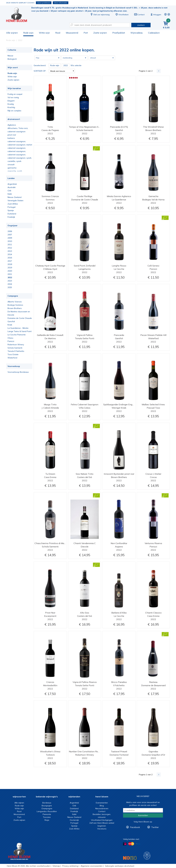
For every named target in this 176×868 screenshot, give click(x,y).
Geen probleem (44, 3)
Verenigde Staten (15, 201)
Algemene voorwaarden (92, 866)
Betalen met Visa (138, 844)
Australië (12, 187)
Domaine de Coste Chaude (20, 318)
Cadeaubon (154, 33)
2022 (10, 277)
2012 (10, 248)
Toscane (47, 817)
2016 (10, 258)
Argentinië (12, 184)
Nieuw (10, 56)
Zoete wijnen (100, 33)
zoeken (141, 25)
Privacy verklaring (70, 866)
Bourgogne (47, 806)
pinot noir (12, 135)
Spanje (11, 210)
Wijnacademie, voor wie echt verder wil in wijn (147, 856)
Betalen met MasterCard (131, 844)
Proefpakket (119, 33)
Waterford (12, 358)
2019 (10, 268)
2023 (10, 281)
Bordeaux (47, 803)
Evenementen (102, 803)
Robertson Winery (16, 345)
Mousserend (72, 33)
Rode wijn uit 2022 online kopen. (18, 15)
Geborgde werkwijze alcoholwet (120, 866)
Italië (10, 194)
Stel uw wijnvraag (100, 15)
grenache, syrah (15, 171)
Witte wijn (44, 33)
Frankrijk (11, 217)
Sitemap (56, 866)
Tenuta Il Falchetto (16, 351)
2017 (10, 261)
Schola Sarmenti (15, 348)
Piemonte (47, 814)
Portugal (11, 207)
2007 (10, 235)
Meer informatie (61, 3)
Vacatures (102, 829)
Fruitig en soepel (15, 94)
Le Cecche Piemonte (17, 335)
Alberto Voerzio (15, 302)
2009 (10, 238)
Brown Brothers (15, 308)
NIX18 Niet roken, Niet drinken (130, 858)
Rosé (58, 33)
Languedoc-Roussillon (47, 811)
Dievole (11, 315)
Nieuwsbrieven (102, 808)
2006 (10, 231)
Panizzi (11, 341)
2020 (10, 271)
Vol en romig (13, 97)
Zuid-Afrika (13, 204)
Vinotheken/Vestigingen (102, 820)
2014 (10, 254)
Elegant (11, 101)
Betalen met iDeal (125, 844)
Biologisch (12, 59)
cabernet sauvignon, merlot (20, 145)
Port (86, 33)
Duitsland (12, 214)
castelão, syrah (14, 161)
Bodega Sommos (15, 305)
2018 (10, 264)
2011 (10, 244)
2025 (10, 287)
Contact (139, 15)
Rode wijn (28, 33)
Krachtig (11, 107)
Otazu (10, 338)
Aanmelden (143, 815)
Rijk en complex (14, 111)
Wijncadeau (137, 33)
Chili (9, 191)
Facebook (135, 827)
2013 (10, 251)
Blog (102, 806)
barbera (11, 138)
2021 (10, 274)
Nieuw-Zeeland (15, 197)
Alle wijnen (12, 33)
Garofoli (11, 321)
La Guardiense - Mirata (18, 328)
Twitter (155, 827)
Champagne (47, 808)
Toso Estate (13, 354)
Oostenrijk (74, 820)
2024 (10, 284)
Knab (10, 325)
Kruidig (11, 104)
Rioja (47, 820)
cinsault (11, 165)
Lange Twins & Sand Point (20, 331)
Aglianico (12, 125)
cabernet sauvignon (16, 132)
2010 (10, 241)
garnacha (12, 168)
